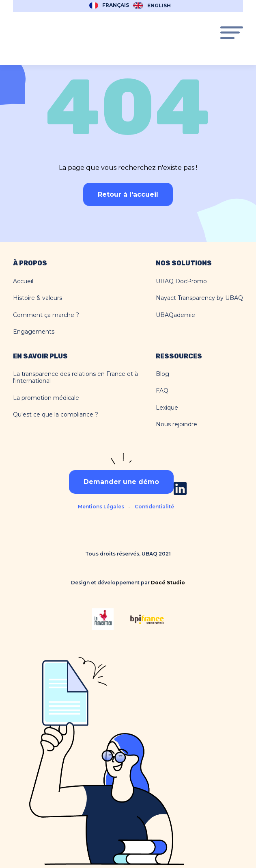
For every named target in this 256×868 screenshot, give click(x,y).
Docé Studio (168, 583)
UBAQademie (175, 315)
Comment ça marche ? (46, 315)
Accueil (23, 281)
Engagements (34, 332)
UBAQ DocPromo (181, 281)
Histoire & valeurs (38, 298)
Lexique (167, 408)
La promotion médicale (46, 398)
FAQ (162, 391)
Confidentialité (154, 507)
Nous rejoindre (176, 424)
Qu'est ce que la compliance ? (56, 415)
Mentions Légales (101, 507)
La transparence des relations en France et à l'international (75, 378)
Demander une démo (121, 482)
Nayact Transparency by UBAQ (199, 298)
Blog (162, 374)
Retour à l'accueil (128, 194)
